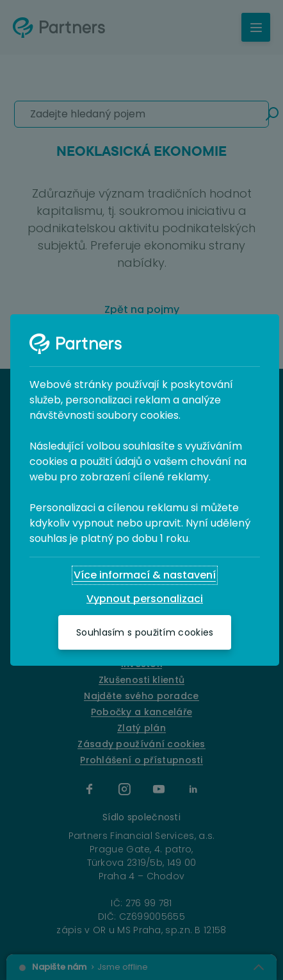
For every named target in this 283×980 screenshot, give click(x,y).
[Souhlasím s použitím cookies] (145, 632)
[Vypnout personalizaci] (145, 599)
